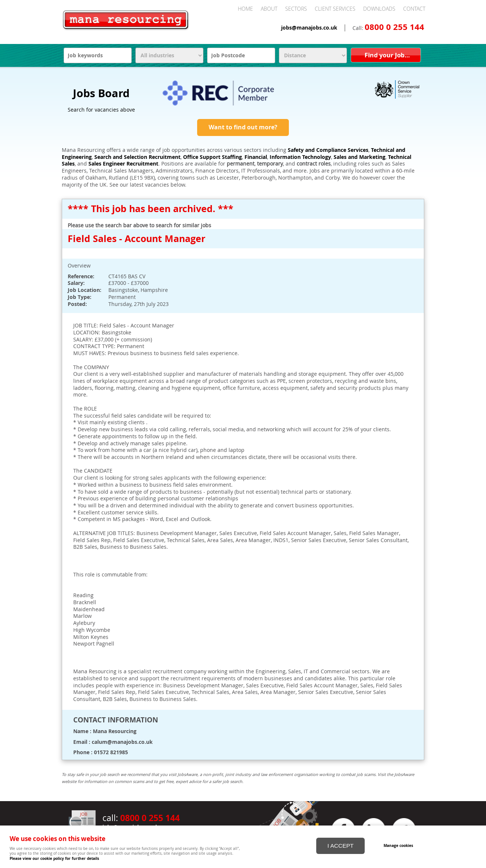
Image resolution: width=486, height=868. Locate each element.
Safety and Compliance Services (328, 150)
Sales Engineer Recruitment (123, 164)
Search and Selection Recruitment (137, 157)
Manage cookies (399, 845)
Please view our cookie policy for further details (54, 858)
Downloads (379, 9)
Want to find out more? (243, 127)
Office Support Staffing (212, 157)
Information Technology (300, 157)
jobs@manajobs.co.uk (309, 28)
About (269, 9)
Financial (256, 157)
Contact (414, 9)
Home (245, 9)
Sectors (296, 9)
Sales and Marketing (360, 157)
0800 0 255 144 (394, 27)
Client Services (335, 9)
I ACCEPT (340, 845)
